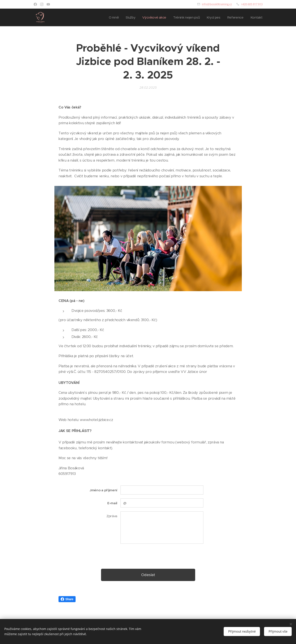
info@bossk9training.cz (217, 4)
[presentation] (153, 556)
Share (67, 599)
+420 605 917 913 (252, 4)
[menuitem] (111, 17)
